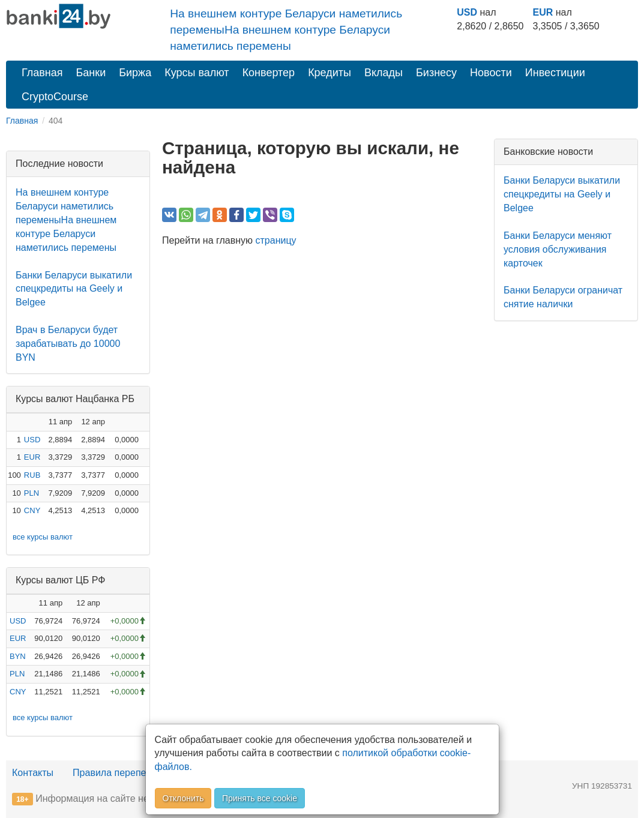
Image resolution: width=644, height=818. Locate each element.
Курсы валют (197, 73)
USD (467, 12)
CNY (32, 510)
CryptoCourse (55, 97)
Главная (42, 73)
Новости (491, 73)
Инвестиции (555, 73)
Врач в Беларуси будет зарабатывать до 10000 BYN (68, 344)
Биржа (135, 73)
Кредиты (330, 73)
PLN (32, 493)
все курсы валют (43, 537)
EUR (543, 12)
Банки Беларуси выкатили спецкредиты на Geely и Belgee (74, 289)
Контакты (33, 773)
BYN (18, 656)
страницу (276, 240)
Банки (91, 73)
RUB (32, 475)
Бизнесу (436, 73)
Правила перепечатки (121, 773)
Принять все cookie (260, 798)
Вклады (384, 73)
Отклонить (183, 798)
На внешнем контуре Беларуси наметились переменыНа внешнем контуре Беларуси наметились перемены (286, 30)
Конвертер (269, 73)
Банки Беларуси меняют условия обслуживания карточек (558, 249)
